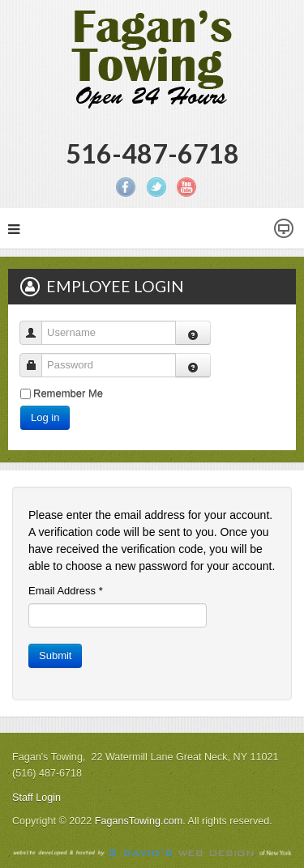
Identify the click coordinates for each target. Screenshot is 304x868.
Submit (55, 655)
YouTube (186, 187)
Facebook (126, 187)
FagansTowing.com (139, 821)
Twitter (156, 187)
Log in (45, 417)
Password (37, 357)
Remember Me (68, 393)
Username (37, 325)
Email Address (66, 591)
